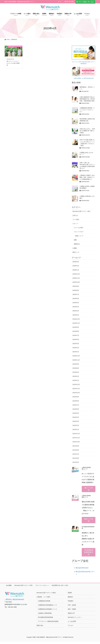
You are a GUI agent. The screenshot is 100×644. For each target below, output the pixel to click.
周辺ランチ (76, 252)
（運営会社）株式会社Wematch (14, 601)
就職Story (77, 244)
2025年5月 (76, 303)
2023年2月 (76, 376)
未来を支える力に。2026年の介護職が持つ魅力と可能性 (87, 131)
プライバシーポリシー (42, 587)
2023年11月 (76, 360)
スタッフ (75, 224)
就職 (75, 240)
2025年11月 (76, 278)
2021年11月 (76, 438)
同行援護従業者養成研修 (45, 619)
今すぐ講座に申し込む (85, 2)
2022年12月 (76, 384)
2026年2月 (76, 266)
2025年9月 (76, 286)
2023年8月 (76, 368)
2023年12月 (76, 356)
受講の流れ (40, 627)
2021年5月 (76, 462)
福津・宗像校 (72, 611)
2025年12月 (76, 274)
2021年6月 (76, 458)
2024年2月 (76, 348)
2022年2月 (76, 425)
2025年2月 (76, 315)
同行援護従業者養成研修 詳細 (89, 554)
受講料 (70, 595)
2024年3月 (76, 344)
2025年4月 (76, 307)
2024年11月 (76, 323)
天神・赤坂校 (72, 607)
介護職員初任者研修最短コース (47, 607)
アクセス (71, 627)
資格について (79, 236)
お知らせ (75, 215)
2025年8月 (76, 290)
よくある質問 (72, 623)
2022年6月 (76, 409)
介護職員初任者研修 (44, 603)
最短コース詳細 (89, 521)
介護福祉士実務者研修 (45, 615)
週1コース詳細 (89, 489)
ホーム (60, 2)
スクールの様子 (79, 228)
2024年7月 (76, 335)
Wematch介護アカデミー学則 (23, 587)
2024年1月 (76, 352)
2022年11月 (76, 389)
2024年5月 (76, 339)
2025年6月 (76, 299)
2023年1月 (76, 380)
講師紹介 (71, 599)
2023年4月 (76, 372)
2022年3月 (76, 421)
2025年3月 (76, 311)
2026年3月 (76, 262)
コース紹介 (76, 219)
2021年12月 (76, 434)
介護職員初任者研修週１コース (47, 611)
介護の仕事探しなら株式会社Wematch (84, 78)
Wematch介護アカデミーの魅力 (46, 595)
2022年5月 (76, 413)
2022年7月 (76, 405)
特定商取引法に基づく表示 (60, 587)
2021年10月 (76, 442)
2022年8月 (76, 401)
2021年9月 (76, 446)
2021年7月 (76, 454)
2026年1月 (76, 270)
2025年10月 (76, 282)
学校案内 (71, 603)
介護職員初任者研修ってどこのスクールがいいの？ (87, 110)
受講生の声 (71, 615)
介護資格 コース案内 (43, 599)
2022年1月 (76, 429)
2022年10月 (76, 393)
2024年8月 (76, 331)
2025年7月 (76, 294)
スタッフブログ (79, 232)
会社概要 (9, 587)
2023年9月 (76, 364)
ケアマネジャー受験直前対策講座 (48, 623)
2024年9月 (76, 327)
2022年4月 (76, 417)
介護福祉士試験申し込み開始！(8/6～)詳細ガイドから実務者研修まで (87, 177)
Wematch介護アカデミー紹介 (81, 211)
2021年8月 (76, 450)
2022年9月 (76, 397)
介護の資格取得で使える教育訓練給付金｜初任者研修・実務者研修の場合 (87, 99)
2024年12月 (76, 319)
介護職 (75, 248)
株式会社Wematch (82, 570)
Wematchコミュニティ (75, 619)
